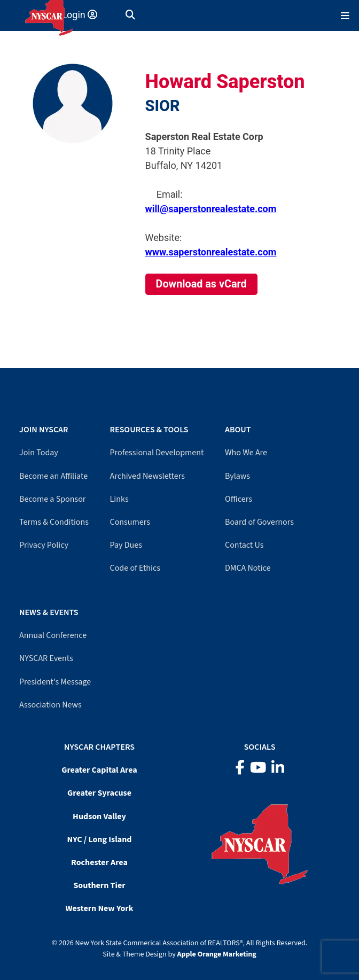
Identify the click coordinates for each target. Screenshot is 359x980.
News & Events (49, 612)
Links (119, 499)
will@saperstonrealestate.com (211, 209)
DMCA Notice (248, 568)
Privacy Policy (44, 545)
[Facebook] (240, 768)
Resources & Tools (149, 430)
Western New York (100, 908)
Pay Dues (126, 545)
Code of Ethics (135, 568)
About (238, 430)
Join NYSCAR (44, 430)
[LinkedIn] (278, 768)
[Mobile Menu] (345, 15)
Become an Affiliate (53, 476)
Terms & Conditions (54, 522)
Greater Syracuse (99, 793)
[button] (130, 15)
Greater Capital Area (99, 770)
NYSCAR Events (46, 658)
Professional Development (157, 453)
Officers (239, 499)
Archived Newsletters (147, 476)
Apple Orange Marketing (217, 954)
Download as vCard (201, 284)
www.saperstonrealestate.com (211, 252)
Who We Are (246, 453)
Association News (50, 705)
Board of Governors (259, 522)
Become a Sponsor (52, 499)
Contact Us (244, 545)
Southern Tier (99, 885)
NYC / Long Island (100, 839)
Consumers (130, 522)
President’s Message (55, 682)
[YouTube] (258, 768)
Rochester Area (99, 862)
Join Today (39, 453)
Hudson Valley (99, 816)
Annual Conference (53, 635)
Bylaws (237, 476)
